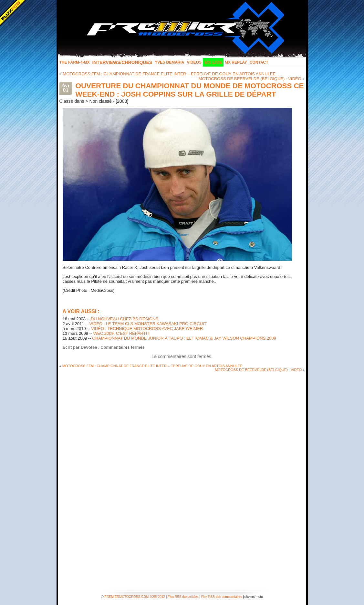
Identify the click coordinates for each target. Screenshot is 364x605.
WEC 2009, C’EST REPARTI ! (121, 333)
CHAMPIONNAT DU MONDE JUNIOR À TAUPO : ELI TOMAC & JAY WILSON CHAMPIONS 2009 (184, 338)
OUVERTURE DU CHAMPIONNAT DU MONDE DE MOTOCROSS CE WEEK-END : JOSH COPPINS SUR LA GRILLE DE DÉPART (190, 90)
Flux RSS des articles (183, 597)
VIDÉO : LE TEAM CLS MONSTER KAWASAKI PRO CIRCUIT (148, 324)
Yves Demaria (169, 62)
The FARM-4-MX (75, 62)
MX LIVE (213, 62)
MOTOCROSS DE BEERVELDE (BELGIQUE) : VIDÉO (250, 79)
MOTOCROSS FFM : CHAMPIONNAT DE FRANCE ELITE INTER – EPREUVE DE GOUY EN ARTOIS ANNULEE (169, 74)
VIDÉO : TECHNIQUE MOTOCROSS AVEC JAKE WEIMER (147, 329)
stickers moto (253, 597)
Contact (259, 62)
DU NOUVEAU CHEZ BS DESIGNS (125, 319)
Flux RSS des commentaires (222, 597)
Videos (194, 62)
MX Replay (236, 62)
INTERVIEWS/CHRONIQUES (122, 62)
